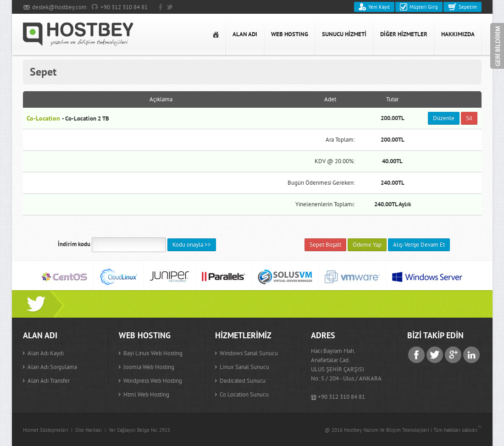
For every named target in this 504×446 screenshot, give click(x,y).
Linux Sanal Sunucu (244, 367)
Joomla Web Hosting (149, 367)
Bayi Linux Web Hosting (153, 353)
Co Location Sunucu (244, 394)
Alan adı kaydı (46, 353)
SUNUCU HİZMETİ (344, 34)
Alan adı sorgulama (52, 367)
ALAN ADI (245, 34)
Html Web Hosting (146, 394)
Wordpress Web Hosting (153, 381)
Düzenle (444, 118)
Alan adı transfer (49, 381)
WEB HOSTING (290, 34)
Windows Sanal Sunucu (249, 353)
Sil (469, 118)
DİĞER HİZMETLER (404, 34)
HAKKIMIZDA (458, 34)
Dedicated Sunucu (243, 381)
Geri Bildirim (497, 46)
